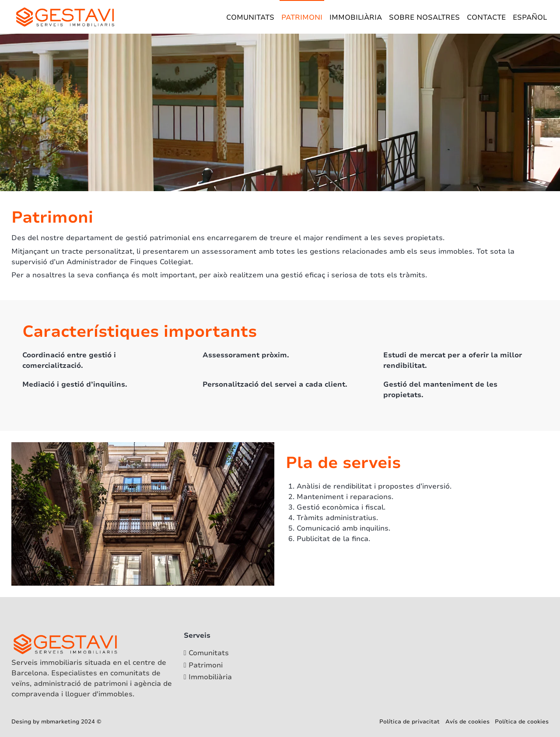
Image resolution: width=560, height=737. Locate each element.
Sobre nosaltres (424, 17)
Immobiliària (356, 17)
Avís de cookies (467, 722)
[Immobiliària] (208, 677)
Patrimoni (302, 17)
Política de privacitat (409, 722)
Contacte (486, 17)
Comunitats (250, 17)
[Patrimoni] (208, 665)
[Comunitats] (208, 653)
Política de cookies (522, 722)
